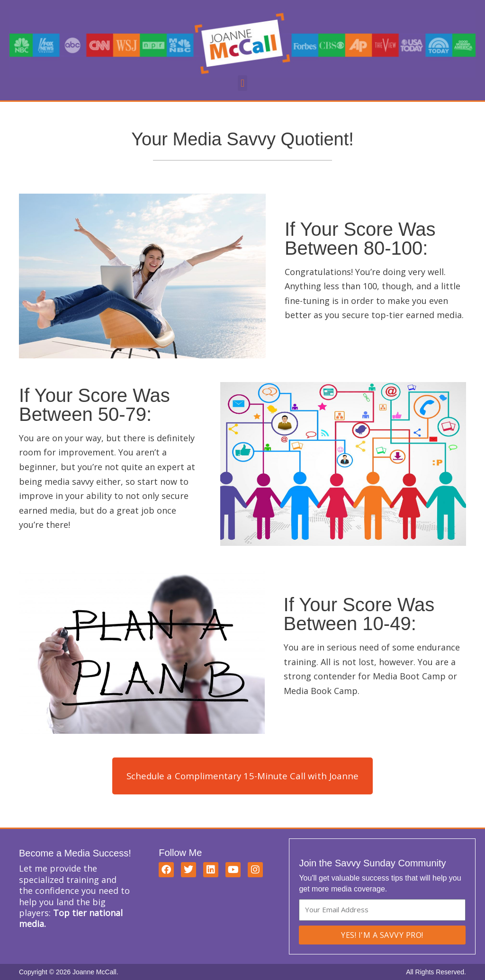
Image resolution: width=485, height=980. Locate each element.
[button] (242, 83)
